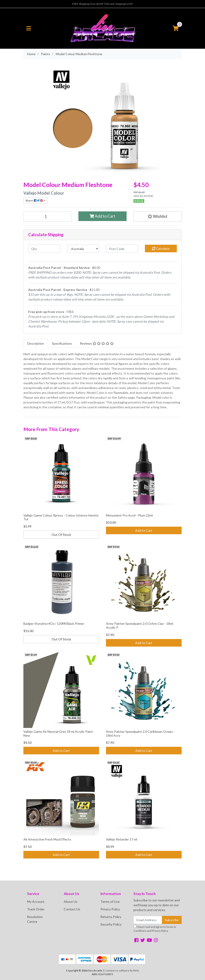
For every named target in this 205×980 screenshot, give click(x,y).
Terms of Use (110, 902)
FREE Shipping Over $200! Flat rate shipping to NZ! (103, 4)
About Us (71, 902)
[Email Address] (148, 920)
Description (36, 343)
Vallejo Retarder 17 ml (122, 839)
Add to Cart (102, 216)
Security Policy (111, 924)
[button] (158, 216)
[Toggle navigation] (29, 28)
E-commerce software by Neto (121, 970)
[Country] (83, 249)
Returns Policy (111, 917)
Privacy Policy (110, 909)
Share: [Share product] (34, 200)
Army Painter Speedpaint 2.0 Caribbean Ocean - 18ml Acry (140, 733)
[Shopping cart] (176, 28)
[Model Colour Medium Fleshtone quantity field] (47, 216)
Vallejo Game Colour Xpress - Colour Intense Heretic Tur (61, 517)
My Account (36, 902)
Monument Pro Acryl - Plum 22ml (129, 515)
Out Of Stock (61, 535)
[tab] (36, 343)
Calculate (161, 249)
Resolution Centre (35, 919)
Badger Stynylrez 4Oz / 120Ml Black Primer (54, 624)
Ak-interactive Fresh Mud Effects (47, 839)
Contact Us (72, 909)
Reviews (97, 343)
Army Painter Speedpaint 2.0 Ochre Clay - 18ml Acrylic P (140, 625)
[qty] (44, 249)
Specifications (62, 343)
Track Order (36, 909)
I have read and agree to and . (155, 929)
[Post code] (122, 249)
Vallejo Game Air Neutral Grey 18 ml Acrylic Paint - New (59, 733)
